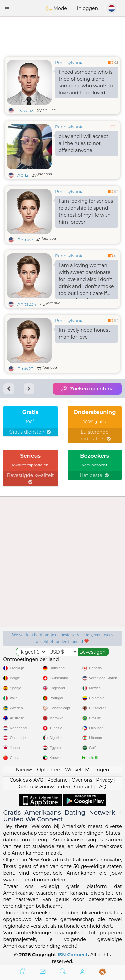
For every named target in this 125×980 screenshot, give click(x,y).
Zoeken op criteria (87, 389)
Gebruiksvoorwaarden (44, 787)
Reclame (58, 780)
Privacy (104, 780)
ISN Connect (73, 955)
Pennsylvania (69, 62)
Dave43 (25, 110)
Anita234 (27, 304)
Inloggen (87, 8)
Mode (56, 8)
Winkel (73, 770)
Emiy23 (25, 369)
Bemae (25, 240)
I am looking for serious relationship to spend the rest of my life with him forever (86, 211)
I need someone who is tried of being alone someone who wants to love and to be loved (86, 82)
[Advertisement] (62, 35)
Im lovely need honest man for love (84, 333)
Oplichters (49, 770)
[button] (7, 7)
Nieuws (25, 770)
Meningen (97, 770)
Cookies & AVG (26, 780)
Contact (83, 787)
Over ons (82, 780)
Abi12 (23, 175)
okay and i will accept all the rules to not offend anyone (83, 143)
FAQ (101, 787)
